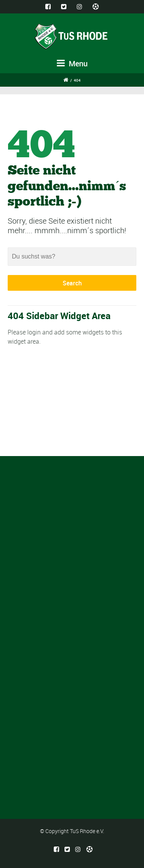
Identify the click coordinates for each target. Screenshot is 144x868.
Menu (72, 63)
